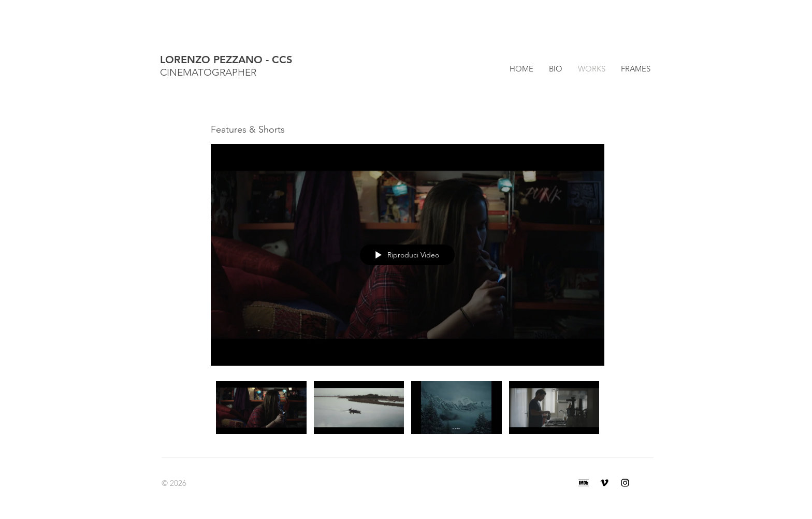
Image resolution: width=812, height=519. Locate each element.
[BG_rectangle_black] (584, 483)
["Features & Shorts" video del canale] (408, 412)
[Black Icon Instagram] (625, 483)
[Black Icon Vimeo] (604, 483)
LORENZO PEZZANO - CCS (226, 60)
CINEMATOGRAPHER (208, 72)
